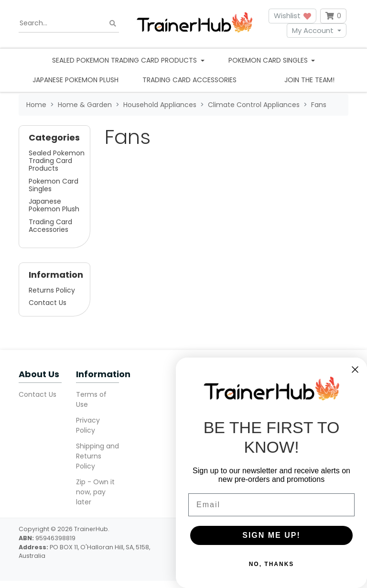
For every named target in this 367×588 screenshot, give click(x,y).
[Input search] (69, 23)
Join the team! (309, 80)
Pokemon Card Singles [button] (269, 60)
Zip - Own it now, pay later (95, 492)
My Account (313, 30)
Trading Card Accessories (189, 80)
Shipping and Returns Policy (97, 456)
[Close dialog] (355, 370)
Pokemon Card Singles (54, 185)
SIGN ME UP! (271, 535)
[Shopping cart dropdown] (333, 16)
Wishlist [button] (292, 16)
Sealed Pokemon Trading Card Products (57, 161)
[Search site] (113, 23)
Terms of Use (91, 399)
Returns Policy (52, 290)
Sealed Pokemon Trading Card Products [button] (125, 60)
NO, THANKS (272, 564)
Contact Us (48, 303)
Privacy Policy (88, 425)
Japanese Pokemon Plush (76, 80)
